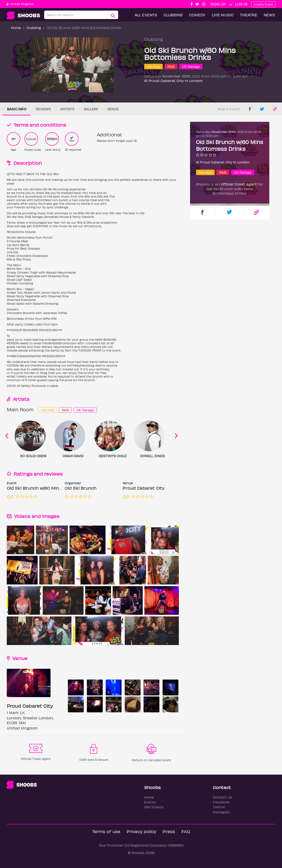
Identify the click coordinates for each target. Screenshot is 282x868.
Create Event (264, 4)
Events (150, 802)
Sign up (218, 4)
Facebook (221, 802)
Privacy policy (141, 831)
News (269, 15)
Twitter (219, 807)
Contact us (222, 797)
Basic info (17, 109)
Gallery (91, 109)
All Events (146, 15)
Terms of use (106, 831)
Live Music (223, 15)
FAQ (186, 831)
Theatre (249, 15)
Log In (241, 4)
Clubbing (173, 15)
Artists (67, 109)
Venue (113, 109)
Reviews (43, 109)
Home (16, 28)
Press (169, 831)
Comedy (197, 15)
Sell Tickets (154, 807)
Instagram (222, 812)
